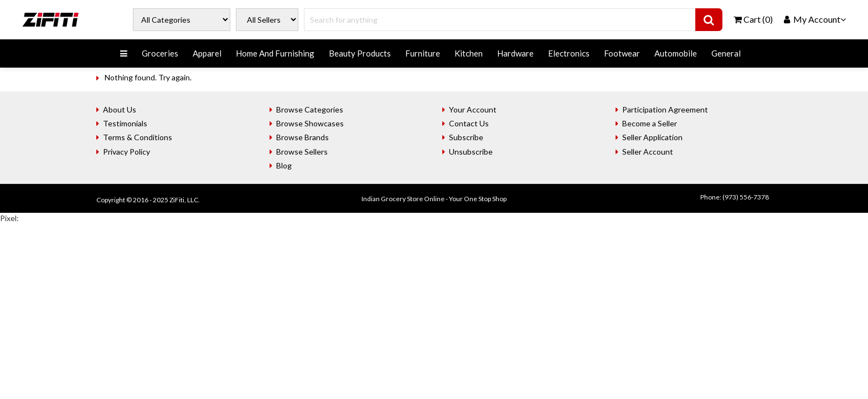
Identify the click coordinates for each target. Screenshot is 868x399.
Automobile (676, 53)
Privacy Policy (126, 152)
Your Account (473, 109)
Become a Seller (650, 123)
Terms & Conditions (138, 137)
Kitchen (469, 53)
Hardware (515, 53)
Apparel (207, 53)
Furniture (423, 53)
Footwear (622, 53)
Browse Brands (303, 137)
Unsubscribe (471, 152)
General (726, 53)
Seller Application (652, 137)
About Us (120, 109)
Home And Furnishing (275, 53)
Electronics (569, 53)
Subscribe (466, 137)
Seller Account (648, 152)
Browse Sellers (302, 152)
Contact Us (469, 123)
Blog (284, 165)
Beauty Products (360, 53)
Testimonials (125, 123)
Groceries (160, 53)
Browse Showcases (310, 123)
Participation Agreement (665, 109)
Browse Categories (310, 109)
